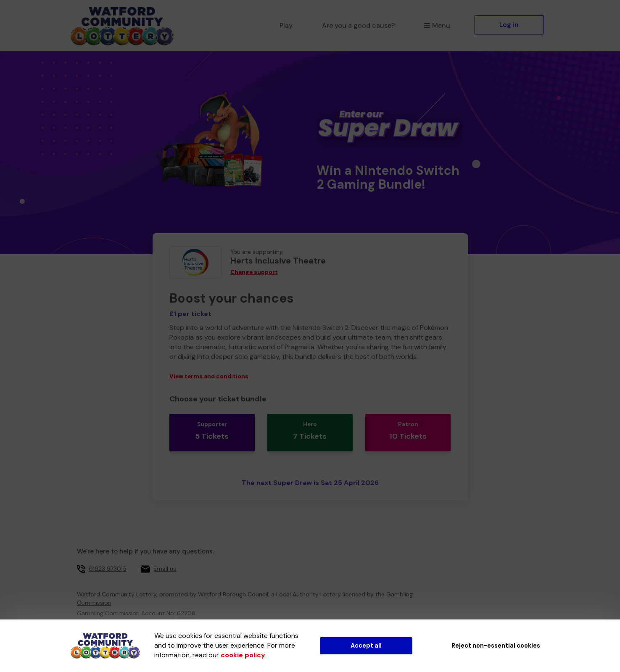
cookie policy (243, 655)
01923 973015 (108, 558)
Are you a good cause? (358, 25)
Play (286, 25)
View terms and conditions (209, 376)
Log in (509, 25)
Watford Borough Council (233, 584)
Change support (254, 272)
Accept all (366, 646)
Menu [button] (437, 25)
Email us (165, 558)
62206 (186, 603)
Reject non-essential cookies (496, 646)
